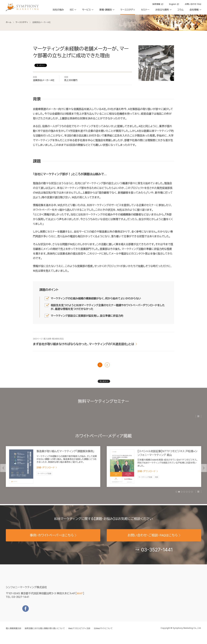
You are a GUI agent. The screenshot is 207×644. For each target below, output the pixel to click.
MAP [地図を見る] (80, 598)
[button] (73, 11)
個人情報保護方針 (14, 633)
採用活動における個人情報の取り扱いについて (45, 633)
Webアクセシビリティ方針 (79, 633)
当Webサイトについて (103, 633)
